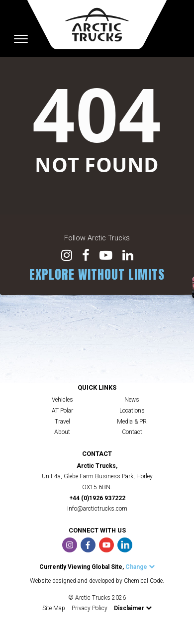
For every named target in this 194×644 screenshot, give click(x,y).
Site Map (54, 608)
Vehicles (62, 400)
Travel (62, 422)
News (132, 400)
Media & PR (132, 422)
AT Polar (62, 411)
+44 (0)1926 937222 (97, 498)
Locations (132, 411)
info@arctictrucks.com (97, 509)
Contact (132, 432)
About (62, 432)
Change (140, 567)
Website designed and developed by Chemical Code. (97, 581)
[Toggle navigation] (21, 39)
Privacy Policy (90, 608)
